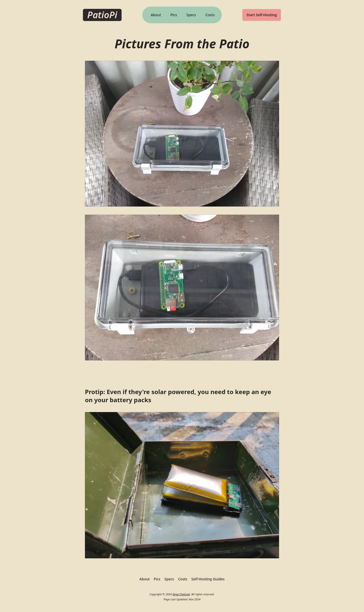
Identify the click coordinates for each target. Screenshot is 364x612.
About (156, 15)
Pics (174, 15)
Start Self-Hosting (262, 15)
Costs (210, 15)
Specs (191, 15)
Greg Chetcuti (181, 594)
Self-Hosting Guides (208, 579)
